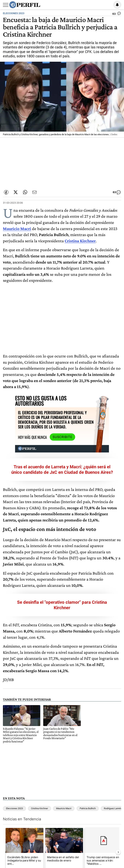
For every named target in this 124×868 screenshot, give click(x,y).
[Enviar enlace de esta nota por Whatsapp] (25, 192)
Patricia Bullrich (88, 799)
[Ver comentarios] (117, 14)
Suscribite (50, 427)
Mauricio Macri (64, 799)
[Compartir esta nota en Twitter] (16, 192)
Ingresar (108, 5)
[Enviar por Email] (34, 192)
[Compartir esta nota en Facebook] (6, 192)
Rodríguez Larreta (113, 799)
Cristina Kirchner (39, 799)
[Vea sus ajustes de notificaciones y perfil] (117, 5)
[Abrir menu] (6, 5)
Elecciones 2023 (14, 799)
